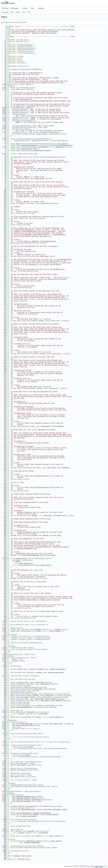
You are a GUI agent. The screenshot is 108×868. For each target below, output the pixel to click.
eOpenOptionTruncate (20, 119)
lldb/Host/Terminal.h (25, 46)
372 (4, 639)
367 (4, 631)
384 (4, 659)
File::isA (36, 714)
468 (4, 798)
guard (44, 724)
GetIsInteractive (21, 590)
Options (19, 795)
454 (4, 775)
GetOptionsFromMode (47, 146)
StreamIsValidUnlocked (23, 742)
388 (4, 666)
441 (4, 753)
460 (4, 785)
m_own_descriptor (21, 763)
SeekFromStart (27, 321)
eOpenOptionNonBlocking (21, 126)
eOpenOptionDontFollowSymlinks (24, 127)
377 (4, 648)
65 (4, 132)
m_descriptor (43, 737)
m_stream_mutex (18, 755)
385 (4, 661)
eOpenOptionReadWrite (20, 112)
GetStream (26, 288)
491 (4, 836)
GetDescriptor (26, 271)
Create (13, 815)
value (66, 724)
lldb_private (22, 66)
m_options (24, 773)
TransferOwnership (22, 658)
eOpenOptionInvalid (20, 132)
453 (4, 773)
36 (4, 84)
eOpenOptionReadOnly (20, 109)
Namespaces (15, 8)
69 (4, 139)
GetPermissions (24, 578)
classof (23, 631)
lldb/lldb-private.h (25, 51)
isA (23, 630)
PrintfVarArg (28, 535)
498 (4, 848)
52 (4, 111)
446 (4, 762)
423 (4, 724)
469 (4, 800)
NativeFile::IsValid (26, 821)
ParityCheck (47, 800)
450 (4, 768)
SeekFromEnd (27, 388)
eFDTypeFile (30, 154)
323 (4, 558)
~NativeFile (15, 676)
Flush (25, 479)
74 (4, 147)
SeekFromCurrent (28, 354)
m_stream (50, 742)
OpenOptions (19, 107)
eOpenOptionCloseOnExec (21, 129)
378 (4, 649)
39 (4, 89)
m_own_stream (20, 775)
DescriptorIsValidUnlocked (25, 734)
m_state (25, 851)
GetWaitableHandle (30, 243)
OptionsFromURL (42, 810)
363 (4, 625)
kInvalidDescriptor (27, 88)
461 (4, 786)
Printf (19, 516)
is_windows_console (22, 780)
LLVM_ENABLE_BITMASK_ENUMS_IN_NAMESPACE (25, 69)
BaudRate (39, 796)
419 (4, 717)
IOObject (29, 84)
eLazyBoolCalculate (41, 636)
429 (4, 734)
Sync (25, 491)
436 (4, 745)
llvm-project (5, 12)
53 (4, 112)
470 (4, 801)
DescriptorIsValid (27, 147)
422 (4, 722)
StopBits (39, 801)
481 (4, 820)
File (16, 84)
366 (4, 630)
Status (13, 179)
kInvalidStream (27, 89)
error (39, 578)
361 (4, 621)
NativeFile (18, 654)
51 (4, 109)
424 (4, 725)
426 (4, 729)
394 (4, 676)
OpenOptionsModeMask (42, 139)
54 (4, 114)
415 (4, 711)
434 (4, 742)
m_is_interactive (25, 636)
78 (4, 154)
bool (20, 621)
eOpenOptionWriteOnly (20, 111)
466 (4, 795)
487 (4, 829)
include (18, 12)
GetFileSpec (28, 256)
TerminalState (16, 851)
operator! (18, 625)
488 (4, 831)
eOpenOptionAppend (19, 114)
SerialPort (18, 791)
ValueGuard (20, 722)
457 (4, 780)
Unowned (15, 661)
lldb (12, 12)
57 (4, 119)
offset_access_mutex (27, 777)
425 (4, 727)
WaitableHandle (16, 243)
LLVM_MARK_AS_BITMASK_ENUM (23, 134)
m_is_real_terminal (25, 638)
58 (4, 121)
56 (4, 117)
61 (4, 126)
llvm (19, 555)
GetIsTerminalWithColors (24, 618)
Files (33, 8)
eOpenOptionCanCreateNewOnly (23, 121)
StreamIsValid (25, 753)
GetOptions (44, 555)
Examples (41, 8)
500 (4, 851)
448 (4, 765)
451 (4, 770)
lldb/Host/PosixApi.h (25, 45)
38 (4, 88)
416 (4, 712)
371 (4, 638)
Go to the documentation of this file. (14, 22)
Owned (14, 659)
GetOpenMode (39, 558)
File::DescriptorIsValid (27, 737)
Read (18, 179)
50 (4, 107)
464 (4, 791)
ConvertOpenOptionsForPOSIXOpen (34, 144)
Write (18, 203)
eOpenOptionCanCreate (20, 117)
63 (4, 129)
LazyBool (14, 636)
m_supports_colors (25, 639)
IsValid (18, 213)
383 (4, 658)
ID (21, 628)
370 (4, 636)
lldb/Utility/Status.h (26, 50)
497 (4, 846)
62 (4, 127)
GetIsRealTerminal (22, 608)
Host (29, 12)
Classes (26, 8)
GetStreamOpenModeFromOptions (22, 150)
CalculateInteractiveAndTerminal (28, 643)
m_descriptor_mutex (20, 747)
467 (4, 796)
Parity (41, 798)
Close (18, 225)
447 (4, 763)
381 (4, 654)
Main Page (5, 8)
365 (4, 628)
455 (4, 777)
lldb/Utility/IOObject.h (27, 48)
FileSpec (36, 256)
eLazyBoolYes (60, 821)
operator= (24, 649)
